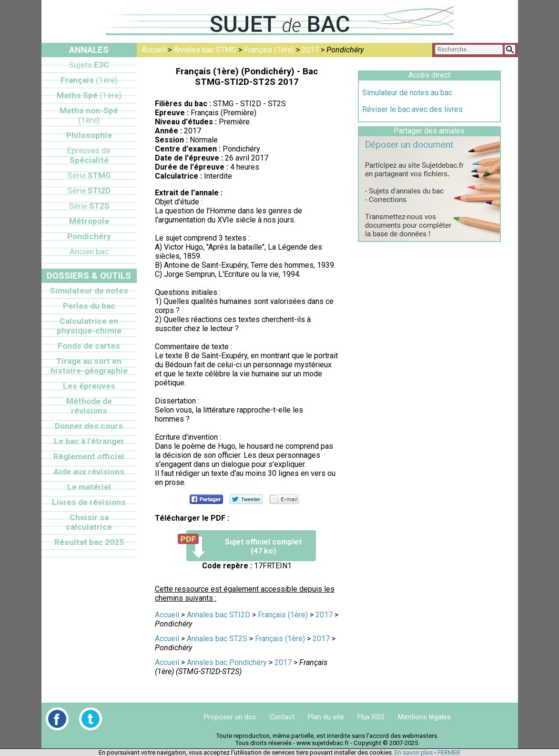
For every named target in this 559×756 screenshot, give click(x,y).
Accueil (154, 50)
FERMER (449, 752)
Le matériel (89, 487)
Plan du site (326, 717)
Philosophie (89, 135)
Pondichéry (89, 236)
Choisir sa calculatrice (89, 522)
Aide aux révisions (89, 472)
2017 (310, 50)
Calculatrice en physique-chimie (89, 326)
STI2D (89, 191)
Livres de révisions (89, 502)
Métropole (89, 221)
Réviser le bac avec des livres (412, 109)
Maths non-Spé (89, 115)
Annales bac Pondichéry (227, 662)
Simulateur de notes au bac (407, 93)
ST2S (89, 206)
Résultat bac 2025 (89, 542)
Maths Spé (89, 95)
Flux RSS (371, 717)
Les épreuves (89, 386)
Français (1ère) (269, 50)
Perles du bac (89, 306)
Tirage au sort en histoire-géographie (89, 366)
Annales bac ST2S (217, 639)
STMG (89, 175)
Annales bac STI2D (219, 615)
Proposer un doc (230, 717)
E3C (89, 65)
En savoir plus (414, 752)
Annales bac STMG (205, 50)
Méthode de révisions (89, 406)
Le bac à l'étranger (89, 441)
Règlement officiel (89, 456)
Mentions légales (424, 717)
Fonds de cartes (89, 346)
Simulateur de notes (89, 291)
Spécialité (89, 155)
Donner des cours (89, 426)
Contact (282, 717)
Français (89, 80)
